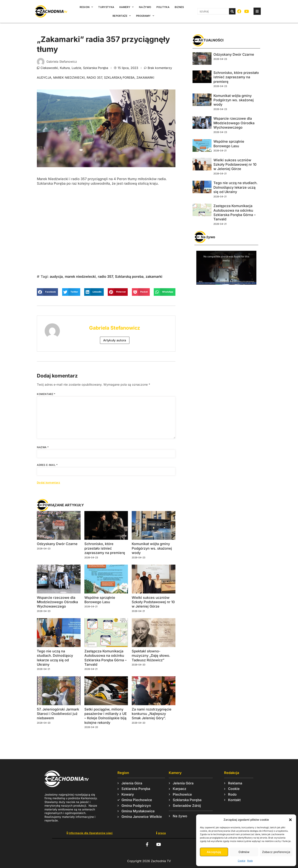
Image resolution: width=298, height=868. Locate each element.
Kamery (126, 7)
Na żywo (145, 7)
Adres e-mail (47, 465)
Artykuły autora (115, 340)
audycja (44, 78)
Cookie (242, 861)
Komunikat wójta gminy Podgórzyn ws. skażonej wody (152, 548)
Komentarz (46, 394)
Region (86, 7)
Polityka (163, 7)
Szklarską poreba (119, 78)
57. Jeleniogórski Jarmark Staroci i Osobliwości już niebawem (58, 714)
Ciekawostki (49, 68)
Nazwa (43, 447)
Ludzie (76, 68)
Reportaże (122, 16)
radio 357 (94, 78)
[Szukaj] (232, 11)
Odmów (244, 852)
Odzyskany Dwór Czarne (57, 544)
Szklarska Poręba (96, 68)
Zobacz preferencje (276, 852)
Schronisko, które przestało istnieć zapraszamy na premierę (105, 548)
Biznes (179, 7)
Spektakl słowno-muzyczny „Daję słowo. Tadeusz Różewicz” (151, 656)
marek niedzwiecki (69, 78)
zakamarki (145, 78)
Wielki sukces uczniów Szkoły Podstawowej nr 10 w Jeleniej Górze (153, 602)
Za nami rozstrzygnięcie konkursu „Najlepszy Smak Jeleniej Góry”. (152, 714)
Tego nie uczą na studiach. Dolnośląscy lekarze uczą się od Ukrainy (235, 187)
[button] (290, 820)
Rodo (250, 861)
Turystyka (106, 7)
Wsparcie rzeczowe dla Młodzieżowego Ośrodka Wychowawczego (57, 602)
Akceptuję (214, 852)
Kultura (65, 68)
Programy (145, 16)
